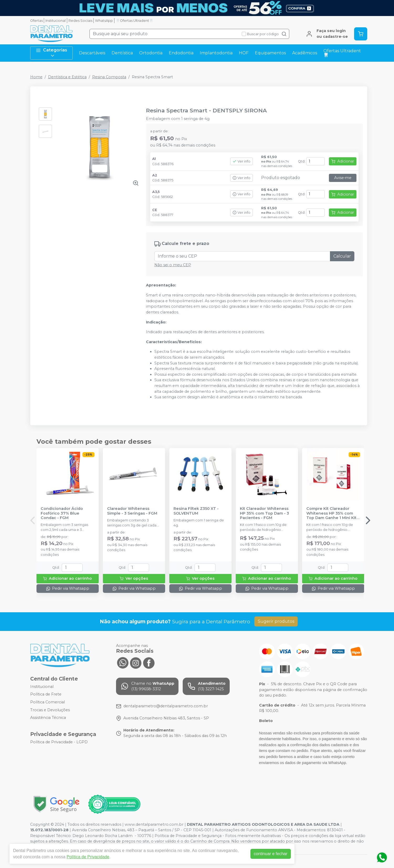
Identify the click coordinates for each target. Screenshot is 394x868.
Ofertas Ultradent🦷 (342, 53)
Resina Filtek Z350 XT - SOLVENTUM (196, 511)
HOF (244, 53)
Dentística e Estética (67, 77)
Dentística (122, 53)
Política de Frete (46, 694)
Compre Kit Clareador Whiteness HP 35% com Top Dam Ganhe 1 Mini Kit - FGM (333, 513)
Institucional (56, 21)
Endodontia (181, 53)
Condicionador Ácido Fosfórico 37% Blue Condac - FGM (62, 513)
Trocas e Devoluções (50, 710)
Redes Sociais (80, 21)
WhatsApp (104, 21)
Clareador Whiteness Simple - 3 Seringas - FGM (132, 511)
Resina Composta (109, 77)
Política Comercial (48, 702)
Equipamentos (270, 53)
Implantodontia (216, 53)
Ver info (241, 161)
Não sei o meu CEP (173, 265)
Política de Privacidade (88, 857)
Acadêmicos (305, 53)
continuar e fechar (271, 854)
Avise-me (343, 178)
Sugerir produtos (276, 621)
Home (36, 77)
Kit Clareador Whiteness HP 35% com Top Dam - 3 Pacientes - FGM (264, 513)
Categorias (51, 53)
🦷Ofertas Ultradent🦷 (135, 21)
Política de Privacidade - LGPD (59, 742)
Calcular (342, 256)
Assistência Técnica (48, 718)
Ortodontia (151, 53)
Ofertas (36, 21)
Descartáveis (92, 53)
